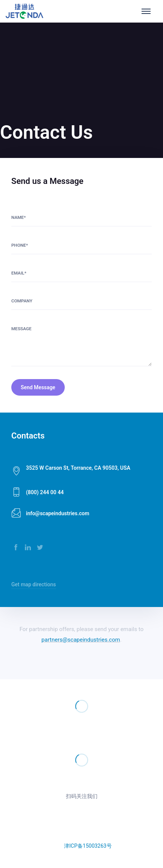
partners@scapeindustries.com (81, 640)
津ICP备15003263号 (88, 846)
